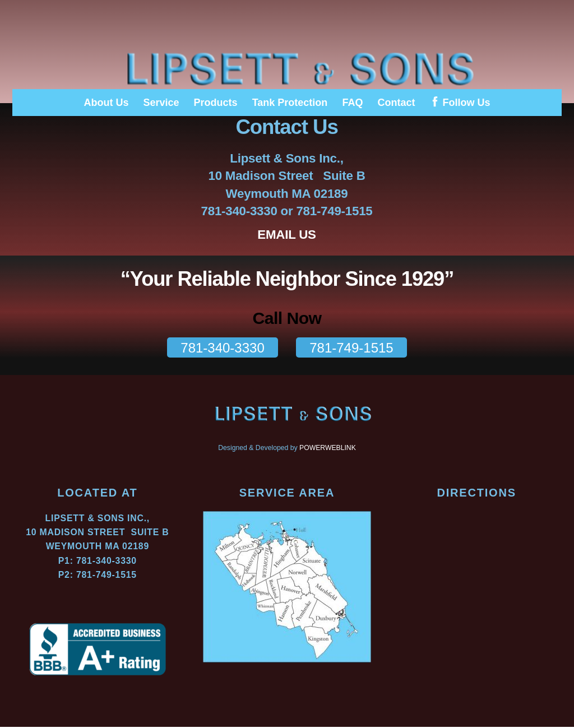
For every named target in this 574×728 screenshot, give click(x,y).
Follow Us (460, 102)
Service (161, 103)
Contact (396, 103)
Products (216, 103)
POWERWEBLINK (328, 449)
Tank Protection (290, 103)
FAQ (352, 103)
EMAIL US (287, 235)
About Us (106, 103)
